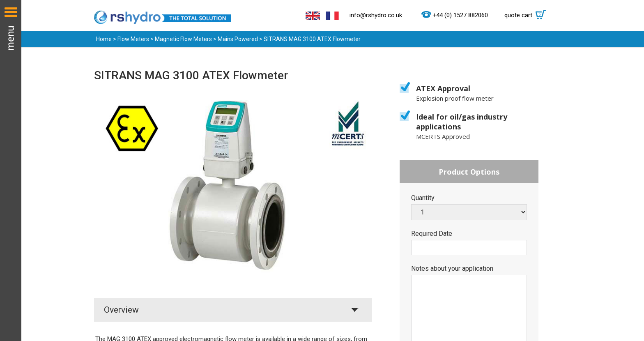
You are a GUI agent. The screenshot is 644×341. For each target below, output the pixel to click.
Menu (11, 170)
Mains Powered (238, 39)
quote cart (527, 15)
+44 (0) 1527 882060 (460, 16)
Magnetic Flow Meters (183, 39)
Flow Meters (133, 39)
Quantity (423, 198)
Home (104, 39)
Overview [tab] (121, 310)
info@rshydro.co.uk (376, 15)
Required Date (432, 234)
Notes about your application (452, 269)
